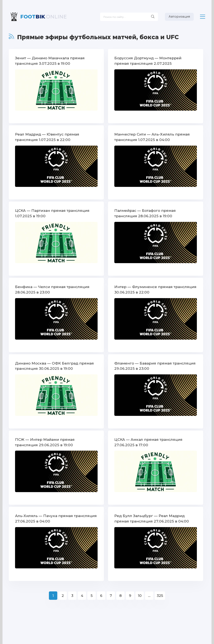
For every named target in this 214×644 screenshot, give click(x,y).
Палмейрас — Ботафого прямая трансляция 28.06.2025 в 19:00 (145, 213)
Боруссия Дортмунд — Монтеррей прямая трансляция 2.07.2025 (148, 61)
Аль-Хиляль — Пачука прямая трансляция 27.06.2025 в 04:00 (56, 517)
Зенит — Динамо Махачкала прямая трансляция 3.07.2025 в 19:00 (50, 61)
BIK (43, 17)
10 (140, 595)
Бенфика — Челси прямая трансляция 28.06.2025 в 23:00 (52, 289)
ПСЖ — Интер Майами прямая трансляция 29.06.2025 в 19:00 (45, 441)
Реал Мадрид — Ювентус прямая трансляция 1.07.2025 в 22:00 (47, 137)
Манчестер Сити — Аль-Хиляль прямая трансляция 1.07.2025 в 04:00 (152, 137)
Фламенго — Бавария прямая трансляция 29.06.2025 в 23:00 (155, 365)
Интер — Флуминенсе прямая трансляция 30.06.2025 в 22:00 (155, 289)
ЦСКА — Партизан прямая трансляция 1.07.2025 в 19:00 (52, 213)
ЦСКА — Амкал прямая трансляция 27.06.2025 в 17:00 (148, 441)
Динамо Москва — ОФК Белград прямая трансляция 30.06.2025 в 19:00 (54, 365)
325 (160, 595)
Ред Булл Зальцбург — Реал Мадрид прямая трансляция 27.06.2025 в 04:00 (151, 517)
